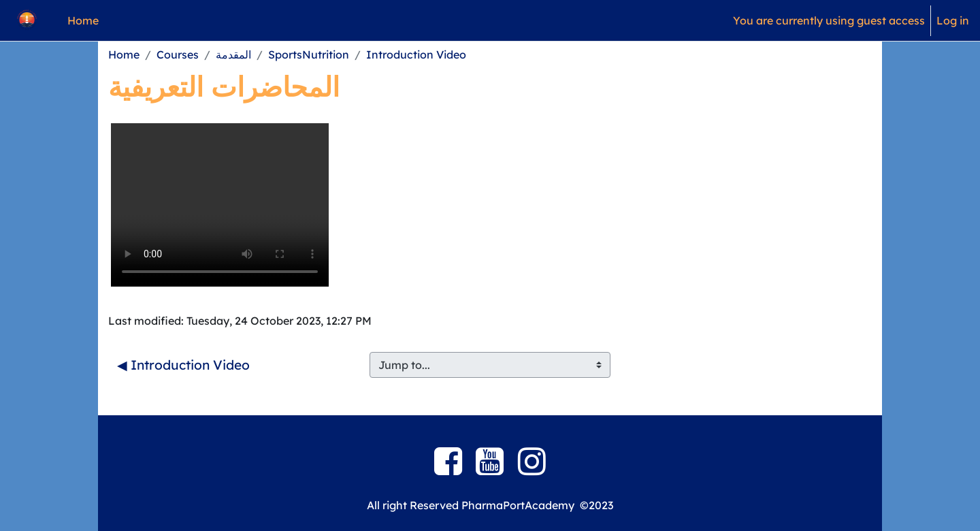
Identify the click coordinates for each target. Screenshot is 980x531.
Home (124, 54)
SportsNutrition (309, 54)
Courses (178, 54)
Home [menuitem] (83, 20)
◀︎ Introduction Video (183, 365)
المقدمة (233, 54)
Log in (953, 20)
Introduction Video (416, 54)
